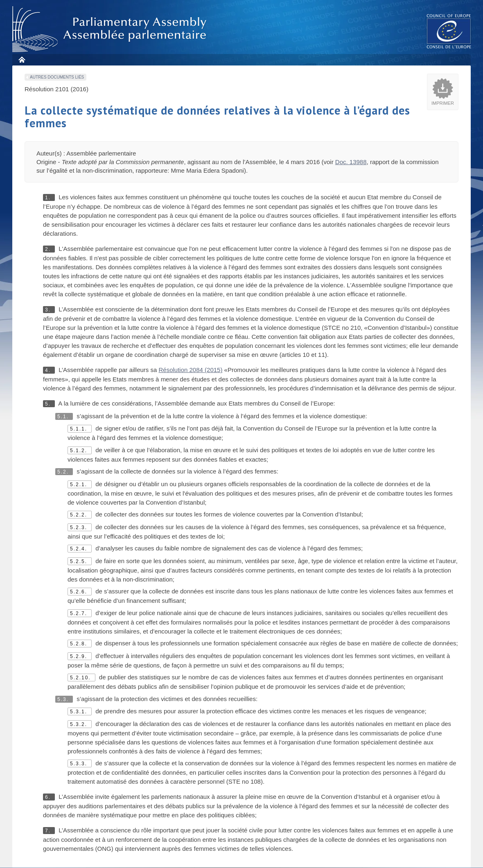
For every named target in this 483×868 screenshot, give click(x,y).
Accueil (21, 60)
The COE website (449, 31)
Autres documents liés (57, 77)
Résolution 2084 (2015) (190, 370)
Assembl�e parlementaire (111, 29)
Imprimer (443, 103)
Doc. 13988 (351, 162)
